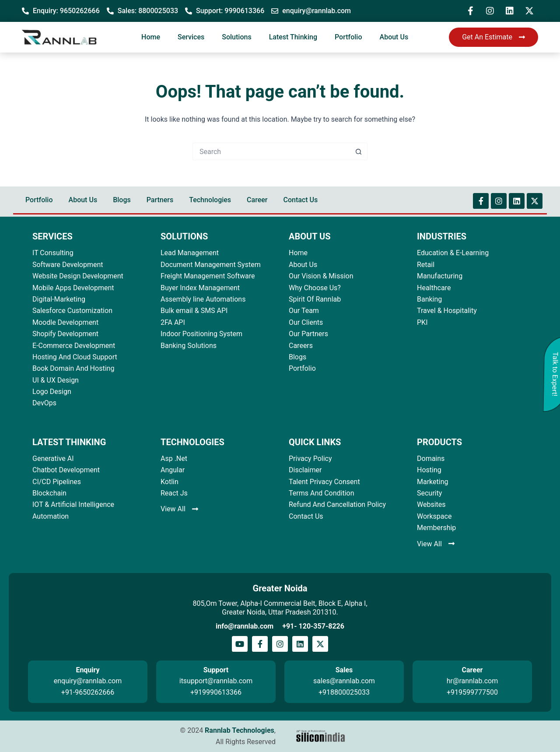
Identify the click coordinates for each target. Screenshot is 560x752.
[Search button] (359, 151)
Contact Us (300, 200)
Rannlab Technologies (240, 730)
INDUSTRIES (442, 236)
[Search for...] (271, 151)
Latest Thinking (293, 37)
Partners (160, 200)
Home (151, 37)
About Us (394, 37)
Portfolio (348, 37)
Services (191, 37)
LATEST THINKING (69, 442)
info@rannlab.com (245, 626)
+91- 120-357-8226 (313, 626)
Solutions (236, 37)
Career (257, 200)
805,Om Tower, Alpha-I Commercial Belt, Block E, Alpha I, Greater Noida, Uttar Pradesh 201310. (280, 608)
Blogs (122, 200)
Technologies (210, 200)
